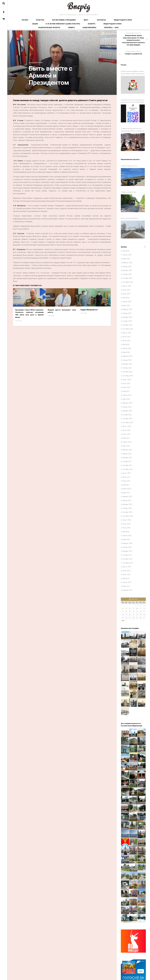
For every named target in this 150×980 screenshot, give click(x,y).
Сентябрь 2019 (128, 547)
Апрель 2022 (127, 426)
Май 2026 (126, 235)
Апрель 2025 (127, 286)
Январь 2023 (127, 391)
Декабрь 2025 (127, 255)
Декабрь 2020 (127, 489)
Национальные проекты (73, 28)
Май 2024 (126, 329)
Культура (30, 21)
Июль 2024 (127, 321)
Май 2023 (126, 376)
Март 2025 (126, 290)
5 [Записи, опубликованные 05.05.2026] (126, 593)
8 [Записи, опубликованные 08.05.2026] (137, 593)
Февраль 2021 (127, 481)
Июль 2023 (127, 368)
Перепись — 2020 (116, 28)
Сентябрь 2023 (128, 360)
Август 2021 (127, 458)
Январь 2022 (127, 438)
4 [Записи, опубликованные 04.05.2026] (123, 593)
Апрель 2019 (127, 567)
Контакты (73, 21)
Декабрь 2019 (127, 536)
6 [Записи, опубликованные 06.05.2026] (130, 593)
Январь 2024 (127, 344)
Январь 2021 (127, 485)
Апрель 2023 (127, 380)
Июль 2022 (127, 415)
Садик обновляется (89, 311)
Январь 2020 (127, 532)
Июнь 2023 (127, 372)
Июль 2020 (127, 508)
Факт (63, 21)
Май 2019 (126, 563)
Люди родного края (88, 21)
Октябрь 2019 (127, 543)
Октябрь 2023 (127, 356)
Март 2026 (126, 243)
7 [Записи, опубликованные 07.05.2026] (133, 593)
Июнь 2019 (127, 559)
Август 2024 (127, 317)
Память (89, 28)
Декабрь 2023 (127, 348)
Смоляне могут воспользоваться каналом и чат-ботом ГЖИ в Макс (133, 100)
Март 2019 (126, 571)
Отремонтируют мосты (129, 159)
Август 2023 (127, 364)
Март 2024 (126, 337)
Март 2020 (126, 524)
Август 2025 (127, 270)
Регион (21, 21)
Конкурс (38, 28)
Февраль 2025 (127, 294)
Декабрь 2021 (127, 442)
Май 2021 (126, 469)
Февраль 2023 (127, 387)
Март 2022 (126, 430)
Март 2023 (126, 383)
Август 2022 (127, 411)
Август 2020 (127, 504)
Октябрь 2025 (127, 263)
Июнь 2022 (127, 419)
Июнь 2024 (127, 325)
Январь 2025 (127, 298)
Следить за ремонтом (128, 182)
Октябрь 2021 (127, 450)
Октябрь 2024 (127, 309)
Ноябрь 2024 (127, 305)
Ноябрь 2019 (127, 539)
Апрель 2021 (127, 473)
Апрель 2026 (127, 239)
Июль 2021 (127, 461)
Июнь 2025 (127, 278)
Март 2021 (126, 477)
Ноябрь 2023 (127, 352)
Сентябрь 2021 (128, 454)
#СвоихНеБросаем (37, 64)
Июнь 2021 (127, 465)
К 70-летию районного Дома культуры (121, 21)
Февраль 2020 (127, 528)
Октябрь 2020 (127, 497)
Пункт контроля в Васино (130, 206)
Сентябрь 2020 (128, 500)
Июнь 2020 (127, 512)
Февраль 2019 (127, 575)
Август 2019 (127, 551)
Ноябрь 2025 (127, 259)
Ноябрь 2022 (127, 399)
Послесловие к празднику (47, 21)
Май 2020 (126, 516)
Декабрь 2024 (127, 302)
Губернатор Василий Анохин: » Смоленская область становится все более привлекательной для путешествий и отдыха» (132, 126)
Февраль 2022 (127, 434)
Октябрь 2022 (127, 403)
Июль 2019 (127, 555)
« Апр (123, 605)
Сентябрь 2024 (128, 313)
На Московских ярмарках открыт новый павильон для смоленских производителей (132, 74)
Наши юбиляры (101, 28)
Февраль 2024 (127, 341)
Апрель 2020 (127, 520)
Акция (101, 21)
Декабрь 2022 (127, 395)
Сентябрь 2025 (128, 266)
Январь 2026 (127, 251)
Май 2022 (126, 422)
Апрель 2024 (127, 333)
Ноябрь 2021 (127, 446)
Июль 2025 (127, 274)
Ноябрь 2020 (127, 493)
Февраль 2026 (127, 247)
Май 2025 (126, 282)
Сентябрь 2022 (128, 407)
